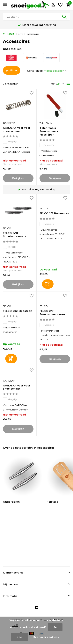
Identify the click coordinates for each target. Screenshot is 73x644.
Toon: (53, 84)
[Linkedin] (37, 608)
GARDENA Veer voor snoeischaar (17, 129)
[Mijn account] (53, 5)
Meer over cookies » (46, 637)
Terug (9, 34)
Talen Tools (46, 123)
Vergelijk (10, 142)
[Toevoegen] (48, 284)
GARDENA (9, 123)
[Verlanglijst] (60, 5)
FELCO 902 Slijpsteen (18, 311)
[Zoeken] (36, 17)
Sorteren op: (35, 71)
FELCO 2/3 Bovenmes (54, 213)
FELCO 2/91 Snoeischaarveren (52, 313)
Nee (19, 637)
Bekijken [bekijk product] (18, 178)
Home (21, 34)
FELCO (7, 228)
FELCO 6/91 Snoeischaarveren (16, 235)
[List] (68, 84)
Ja (55, 627)
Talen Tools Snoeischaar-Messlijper (49, 131)
